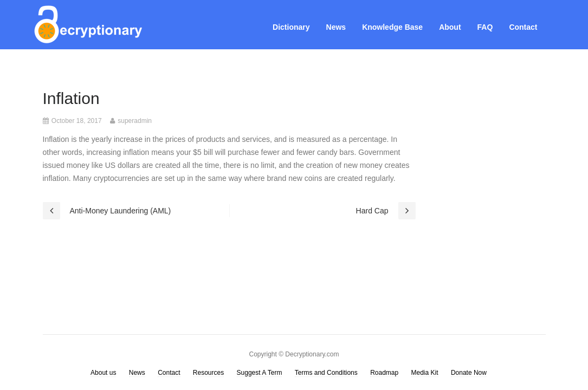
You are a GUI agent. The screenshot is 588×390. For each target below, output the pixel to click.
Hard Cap (372, 211)
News (336, 27)
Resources (208, 373)
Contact (523, 27)
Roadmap (384, 373)
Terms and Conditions (326, 373)
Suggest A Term (260, 373)
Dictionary (291, 27)
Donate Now (469, 373)
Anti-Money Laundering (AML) (121, 211)
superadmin (135, 121)
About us (103, 373)
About (450, 27)
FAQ (485, 27)
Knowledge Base (392, 27)
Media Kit (425, 373)
